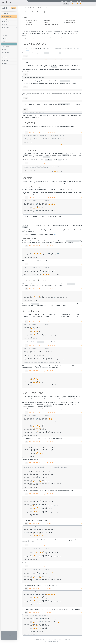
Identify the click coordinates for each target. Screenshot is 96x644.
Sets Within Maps (70, 21)
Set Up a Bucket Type (31, 21)
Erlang (49, 132)
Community (73, 1)
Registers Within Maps (32, 187)
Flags (47, 23)
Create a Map (29, 25)
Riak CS (79, 3)
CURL (53, 132)
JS (45, 132)
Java (26, 132)
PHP (34, 132)
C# (42, 132)
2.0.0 (14, 8)
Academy (66, 1)
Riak (62, 1)
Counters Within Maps (52, 25)
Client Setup (28, 23)
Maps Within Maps (71, 23)
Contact (79, 1)
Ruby (30, 132)
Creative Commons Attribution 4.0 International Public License (58, 639)
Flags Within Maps (30, 238)
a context (55, 235)
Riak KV (66, 3)
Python (38, 132)
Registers (48, 21)
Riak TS (72, 3)
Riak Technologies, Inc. (55, 641)
